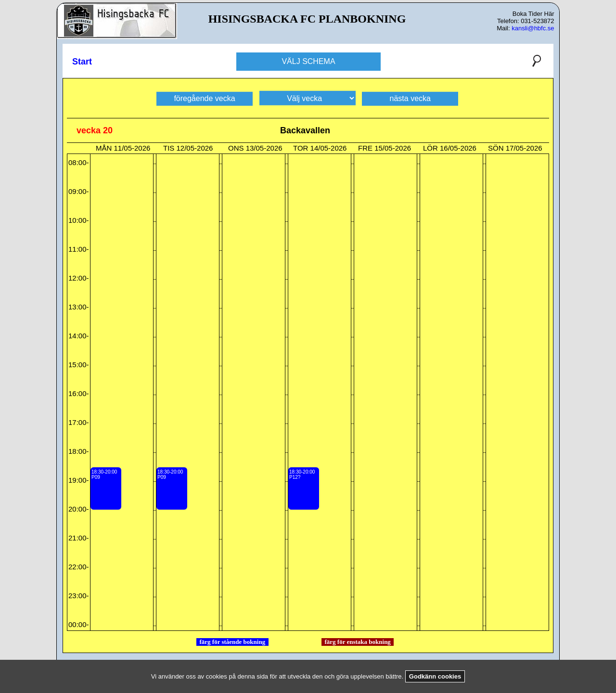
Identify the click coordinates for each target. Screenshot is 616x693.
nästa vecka (410, 98)
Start (82, 62)
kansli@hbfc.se (533, 28)
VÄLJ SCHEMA (308, 61)
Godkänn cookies (435, 676)
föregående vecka (204, 98)
